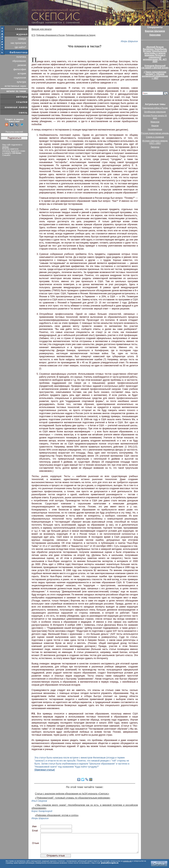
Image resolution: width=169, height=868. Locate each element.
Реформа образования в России (51, 35)
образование (19, 61)
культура (21, 82)
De (167, 1)
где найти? (20, 47)
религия (22, 65)
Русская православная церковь (155, 133)
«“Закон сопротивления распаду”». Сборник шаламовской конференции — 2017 (155, 75)
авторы (22, 97)
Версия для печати (41, 29)
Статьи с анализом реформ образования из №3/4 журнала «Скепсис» (72, 794)
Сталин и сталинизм (155, 137)
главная (22, 29)
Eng (163, 1)
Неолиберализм (155, 129)
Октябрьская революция (155, 112)
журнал (22, 34)
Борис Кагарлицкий (42, 811)
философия (20, 69)
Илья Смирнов (39, 801)
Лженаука (155, 147)
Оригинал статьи (45, 770)
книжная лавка (16, 107)
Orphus (5, 147)
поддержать (2, 40)
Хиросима (155, 35)
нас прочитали (18, 43)
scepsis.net (127, 861)
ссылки (22, 102)
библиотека (19, 52)
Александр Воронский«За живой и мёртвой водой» (155, 67)
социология (20, 78)
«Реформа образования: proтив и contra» (57, 815)
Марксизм (155, 122)
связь (23, 113)
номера (22, 39)
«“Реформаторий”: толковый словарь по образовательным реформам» (73, 798)
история (22, 74)
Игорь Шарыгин (129, 41)
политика (21, 57)
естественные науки (15, 86)
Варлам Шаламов (155, 31)
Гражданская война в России (155, 108)
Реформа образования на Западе (81, 35)
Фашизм (155, 126)
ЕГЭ (33, 35)
